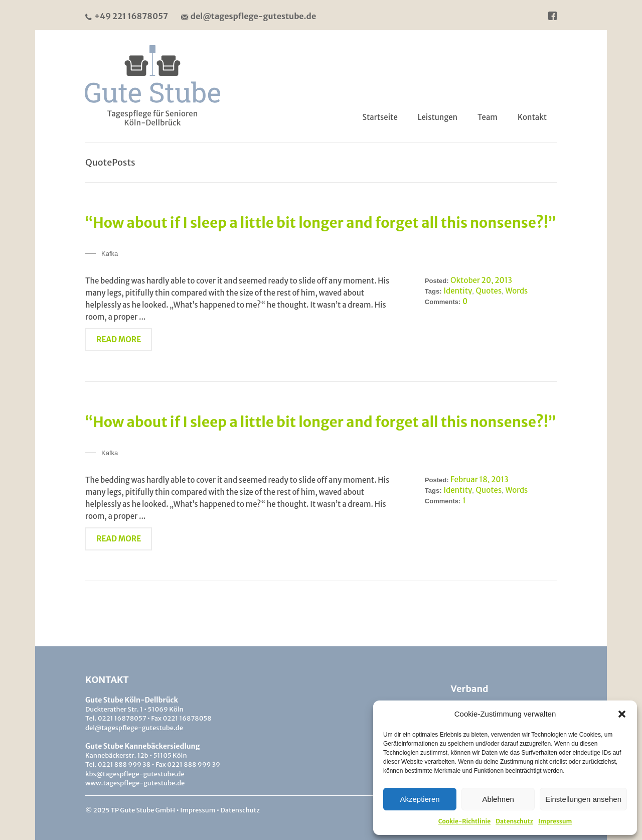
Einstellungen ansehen (583, 799)
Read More (119, 339)
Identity (458, 291)
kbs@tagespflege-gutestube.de (135, 774)
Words (516, 291)
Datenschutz (514, 821)
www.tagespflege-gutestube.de (135, 783)
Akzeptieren (420, 799)
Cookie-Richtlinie (465, 821)
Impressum (555, 821)
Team (488, 117)
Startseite (380, 117)
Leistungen (438, 117)
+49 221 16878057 (127, 16)
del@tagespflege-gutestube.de (249, 16)
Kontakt (532, 117)
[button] (622, 714)
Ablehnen (498, 799)
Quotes (489, 291)
